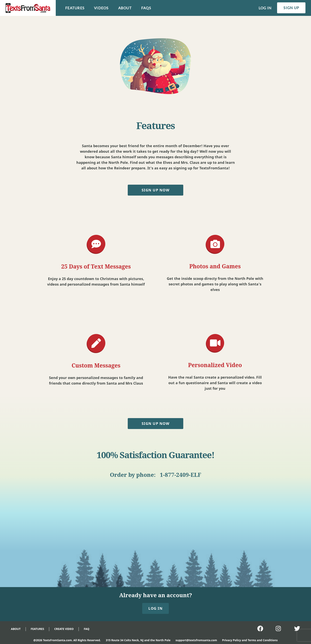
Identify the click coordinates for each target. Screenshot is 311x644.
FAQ (86, 629)
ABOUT (16, 629)
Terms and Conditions (263, 640)
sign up (291, 8)
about (125, 8)
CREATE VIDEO (64, 629)
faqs (146, 8)
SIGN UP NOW (155, 190)
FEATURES (37, 629)
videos (101, 8)
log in (265, 8)
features (75, 8)
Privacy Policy (232, 640)
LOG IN (155, 608)
